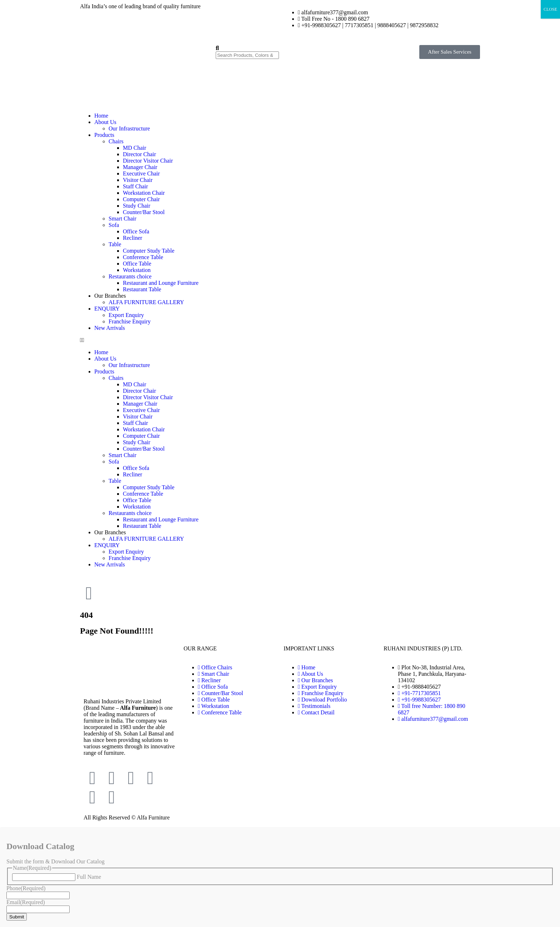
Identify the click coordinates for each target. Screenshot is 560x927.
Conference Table (143, 257)
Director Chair (139, 154)
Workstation (137, 270)
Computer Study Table (149, 251)
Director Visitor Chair (148, 161)
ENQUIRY (107, 309)
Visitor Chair (138, 180)
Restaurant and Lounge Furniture (161, 283)
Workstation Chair (144, 193)
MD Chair (134, 148)
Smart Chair (122, 219)
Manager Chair (140, 167)
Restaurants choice (130, 276)
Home (101, 116)
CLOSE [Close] (550, 9)
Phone (26, 888)
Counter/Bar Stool (144, 212)
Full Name (89, 877)
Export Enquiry (126, 315)
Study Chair (137, 206)
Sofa (114, 225)
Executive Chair (141, 173)
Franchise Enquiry (130, 321)
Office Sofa (136, 231)
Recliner (132, 238)
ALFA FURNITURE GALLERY (146, 302)
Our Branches (110, 296)
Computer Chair (141, 199)
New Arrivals (110, 328)
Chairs (116, 141)
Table (115, 244)
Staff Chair (135, 186)
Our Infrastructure (129, 128)
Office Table (137, 264)
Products (104, 135)
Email (26, 902)
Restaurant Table (142, 289)
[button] (280, 340)
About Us (105, 122)
